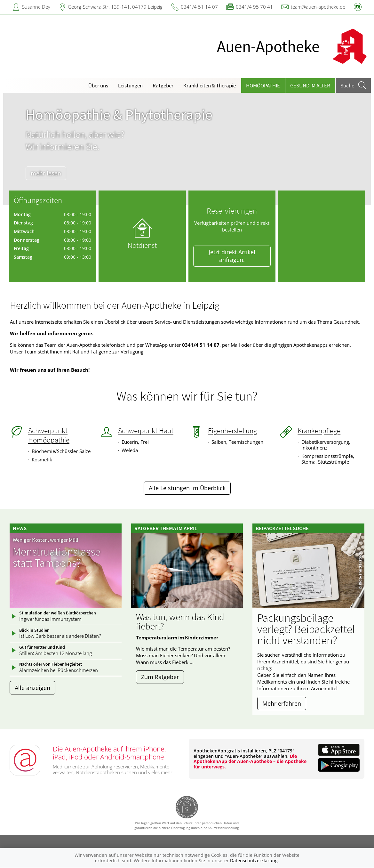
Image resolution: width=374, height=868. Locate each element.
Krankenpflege (319, 431)
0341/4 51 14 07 (199, 7)
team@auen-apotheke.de (318, 7)
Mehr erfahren (282, 703)
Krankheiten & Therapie (210, 85)
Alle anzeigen (32, 688)
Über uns (98, 85)
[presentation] (12, 150)
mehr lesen (50, 173)
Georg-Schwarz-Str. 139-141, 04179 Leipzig (115, 7)
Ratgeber (163, 85)
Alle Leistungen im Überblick (187, 488)
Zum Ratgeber (160, 677)
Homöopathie (263, 85)
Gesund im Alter (310, 85)
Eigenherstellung (232, 431)
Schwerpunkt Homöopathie (49, 435)
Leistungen (130, 85)
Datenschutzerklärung (254, 860)
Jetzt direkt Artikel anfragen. (232, 256)
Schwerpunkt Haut (146, 431)
